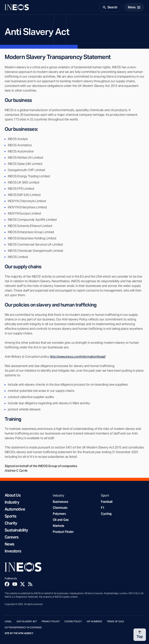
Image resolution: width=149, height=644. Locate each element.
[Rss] (30, 584)
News (10, 544)
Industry (12, 502)
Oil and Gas (61, 520)
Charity (11, 523)
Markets (58, 526)
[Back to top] (140, 635)
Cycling (106, 514)
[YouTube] (15, 584)
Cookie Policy (73, 621)
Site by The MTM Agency (19, 633)
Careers (12, 537)
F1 (103, 508)
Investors (13, 551)
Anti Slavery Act (27, 621)
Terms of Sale (115, 621)
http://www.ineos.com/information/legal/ (78, 357)
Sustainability (16, 530)
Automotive (15, 509)
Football (107, 502)
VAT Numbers (94, 621)
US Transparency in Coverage (23, 628)
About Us (13, 495)
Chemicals (60, 508)
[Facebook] (7, 584)
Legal (8, 621)
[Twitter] (23, 584)
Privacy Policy (51, 621)
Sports (10, 516)
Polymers (59, 514)
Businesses (60, 502)
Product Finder (63, 532)
